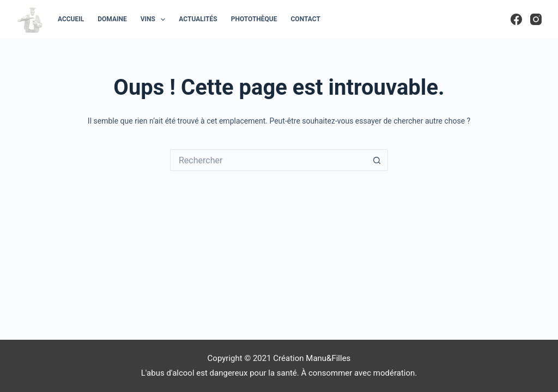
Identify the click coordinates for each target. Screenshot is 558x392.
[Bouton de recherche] (377, 160)
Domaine (112, 19)
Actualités (198, 19)
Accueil (71, 19)
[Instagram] (536, 19)
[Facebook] (516, 19)
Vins (155, 20)
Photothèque (254, 19)
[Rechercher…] (268, 160)
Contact (306, 19)
